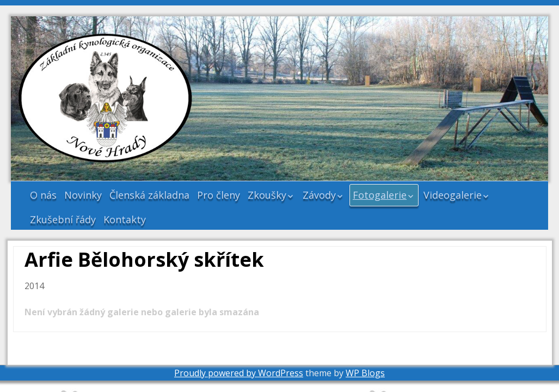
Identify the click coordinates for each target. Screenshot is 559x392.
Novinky (83, 195)
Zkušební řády (63, 219)
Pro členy (219, 195)
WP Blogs (365, 373)
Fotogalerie (380, 195)
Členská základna (149, 195)
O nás (43, 195)
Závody (319, 195)
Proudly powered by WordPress (239, 373)
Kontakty (125, 219)
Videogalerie (453, 195)
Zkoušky (267, 195)
